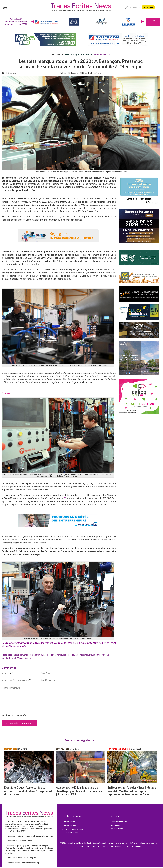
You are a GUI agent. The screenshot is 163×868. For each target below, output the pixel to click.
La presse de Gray (69, 826)
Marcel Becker (24, 658)
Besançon (18, 655)
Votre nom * (8, 674)
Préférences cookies (100, 847)
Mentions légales (83, 847)
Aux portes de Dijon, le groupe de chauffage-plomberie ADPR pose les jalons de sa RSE (79, 791)
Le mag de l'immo (117, 829)
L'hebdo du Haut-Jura (70, 833)
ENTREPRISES (58, 55)
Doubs (27, 655)
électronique (38, 655)
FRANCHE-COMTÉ (102, 55)
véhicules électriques (67, 655)
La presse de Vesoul (69, 822)
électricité (50, 655)
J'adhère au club (153, 22)
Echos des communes (118, 822)
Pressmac (83, 655)
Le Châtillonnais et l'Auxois (72, 830)
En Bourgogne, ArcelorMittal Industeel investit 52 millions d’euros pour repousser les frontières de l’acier (132, 791)
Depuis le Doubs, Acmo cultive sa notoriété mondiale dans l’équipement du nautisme (28, 791)
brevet (13, 658)
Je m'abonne (149, 7)
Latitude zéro (115, 826)
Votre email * (16, 681)
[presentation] (32, 22)
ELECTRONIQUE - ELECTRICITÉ (79, 55)
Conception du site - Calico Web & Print (125, 847)
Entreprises (11, 73)
